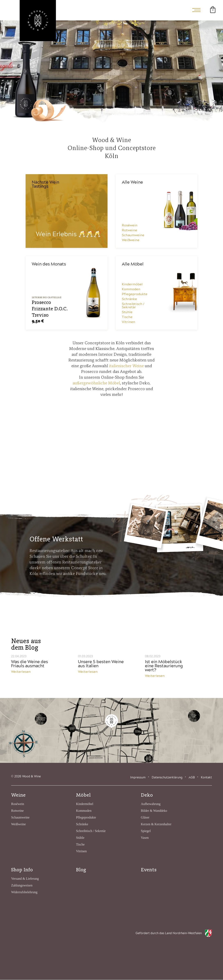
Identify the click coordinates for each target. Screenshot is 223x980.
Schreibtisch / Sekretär (133, 306)
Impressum (138, 778)
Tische (127, 317)
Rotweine (130, 230)
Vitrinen (128, 322)
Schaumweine (133, 235)
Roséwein (130, 226)
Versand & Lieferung (25, 879)
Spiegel (146, 831)
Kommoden (131, 289)
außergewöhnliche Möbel (96, 383)
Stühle (127, 312)
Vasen (145, 838)
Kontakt (206, 778)
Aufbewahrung (151, 804)
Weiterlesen (21, 672)
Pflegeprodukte (135, 294)
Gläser (145, 818)
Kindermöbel (132, 285)
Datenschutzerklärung (167, 778)
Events (149, 870)
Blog (81, 870)
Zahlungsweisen (22, 886)
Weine (18, 795)
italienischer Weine (126, 366)
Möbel (83, 795)
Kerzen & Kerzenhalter (156, 824)
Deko (147, 795)
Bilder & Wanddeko (154, 811)
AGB (192, 778)
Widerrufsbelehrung (24, 892)
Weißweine (131, 240)
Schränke (129, 299)
